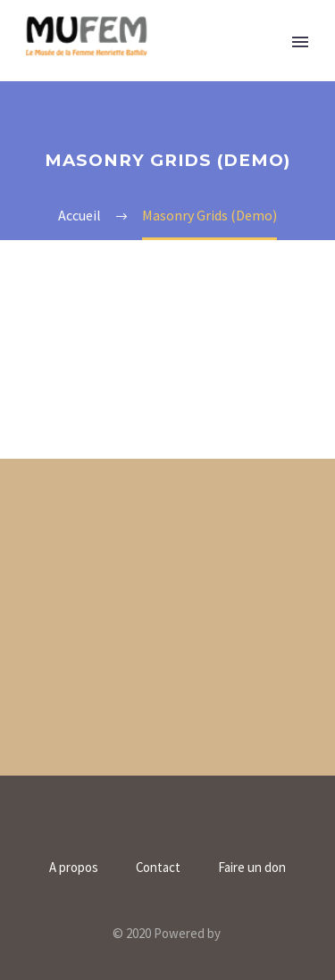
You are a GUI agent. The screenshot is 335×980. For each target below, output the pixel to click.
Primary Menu (300, 42)
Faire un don (252, 868)
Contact (158, 868)
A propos (74, 868)
